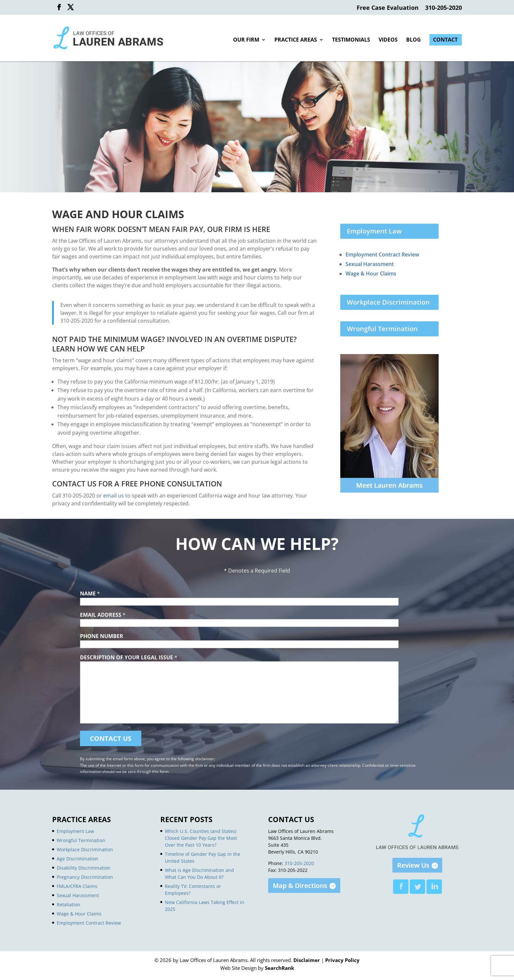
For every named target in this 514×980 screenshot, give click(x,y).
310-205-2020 (444, 8)
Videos (388, 40)
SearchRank (279, 968)
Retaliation (69, 905)
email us (114, 496)
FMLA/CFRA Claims (77, 886)
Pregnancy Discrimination (85, 877)
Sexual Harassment (370, 264)
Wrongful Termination (382, 329)
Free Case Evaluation (388, 8)
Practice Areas (296, 40)
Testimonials (351, 40)
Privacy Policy (342, 960)
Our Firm (246, 40)
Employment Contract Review (382, 254)
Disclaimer (307, 960)
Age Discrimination (78, 859)
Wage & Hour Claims (371, 273)
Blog (414, 40)
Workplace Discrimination (388, 302)
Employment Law (374, 231)
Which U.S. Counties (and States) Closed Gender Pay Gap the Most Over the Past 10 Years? (201, 838)
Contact (445, 40)
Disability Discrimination (84, 868)
